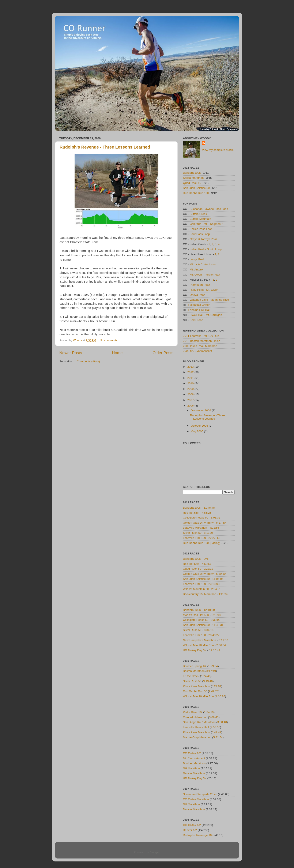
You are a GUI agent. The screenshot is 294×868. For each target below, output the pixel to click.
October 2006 (200, 426)
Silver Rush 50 (192, 533)
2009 (191, 389)
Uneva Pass (197, 295)
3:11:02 (223, 640)
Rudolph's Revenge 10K (198, 835)
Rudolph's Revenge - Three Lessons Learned (105, 147)
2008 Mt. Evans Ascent (197, 351)
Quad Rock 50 (192, 183)
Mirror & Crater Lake (203, 264)
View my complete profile (218, 150)
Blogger (155, 852)
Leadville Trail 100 (194, 538)
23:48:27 (214, 635)
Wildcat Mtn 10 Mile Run (198, 696)
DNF (207, 559)
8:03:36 (216, 518)
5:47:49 (217, 732)
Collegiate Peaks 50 (196, 518)
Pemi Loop (197, 320)
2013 (191, 367)
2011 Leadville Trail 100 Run (201, 336)
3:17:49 (211, 671)
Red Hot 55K (191, 513)
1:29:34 (213, 666)
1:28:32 (224, 594)
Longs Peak (197, 259)
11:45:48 (209, 508)
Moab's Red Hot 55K (196, 615)
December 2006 (201, 410)
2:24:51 (216, 589)
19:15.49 (215, 650)
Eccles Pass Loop (201, 229)
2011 (191, 378)
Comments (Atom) (88, 361)
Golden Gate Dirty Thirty (198, 523)
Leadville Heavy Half (196, 727)
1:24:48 (206, 676)
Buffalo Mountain (200, 219)
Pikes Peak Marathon (196, 686)
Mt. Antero (196, 270)
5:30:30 (221, 574)
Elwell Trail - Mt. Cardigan (206, 315)
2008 (191, 394)
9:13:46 (208, 681)
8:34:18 (209, 630)
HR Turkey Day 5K (195, 650)
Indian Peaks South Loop (206, 249)
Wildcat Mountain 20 (196, 589)
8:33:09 (216, 620)
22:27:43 (214, 538)
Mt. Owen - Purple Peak (205, 275)
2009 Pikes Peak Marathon (200, 346)
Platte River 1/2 (193, 712)
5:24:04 (217, 686)
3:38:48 (222, 722)
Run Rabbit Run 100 (196, 193)
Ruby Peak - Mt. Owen (204, 290)
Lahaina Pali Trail (199, 310)
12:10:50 (209, 610)
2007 (191, 400)
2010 (191, 383)
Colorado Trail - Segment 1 (207, 224)
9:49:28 (214, 691)
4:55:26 (206, 513)
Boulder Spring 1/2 (195, 666)
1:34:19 (209, 712)
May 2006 (197, 431)
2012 (191, 372)
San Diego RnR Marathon (199, 722)
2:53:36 (215, 727)
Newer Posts (71, 353)
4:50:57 (206, 564)
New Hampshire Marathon (199, 640)
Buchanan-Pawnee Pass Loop (209, 209)
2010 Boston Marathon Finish (201, 341)
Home (117, 353)
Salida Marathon (193, 178)
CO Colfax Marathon (196, 799)
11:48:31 (218, 625)
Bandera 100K (192, 508)
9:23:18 (208, 569)
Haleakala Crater (199, 305)
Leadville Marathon (195, 528)
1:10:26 (220, 696)
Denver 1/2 (190, 830)
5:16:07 (216, 615)
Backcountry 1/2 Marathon (200, 594)
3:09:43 (214, 717)
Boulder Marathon (194, 763)
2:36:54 (221, 645)
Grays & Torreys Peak (203, 239)
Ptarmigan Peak (200, 285)
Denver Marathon (194, 773)
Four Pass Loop (200, 234)
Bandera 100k (192, 173)
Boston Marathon (194, 671)
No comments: (109, 340)
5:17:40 (221, 523)
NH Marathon (191, 768)
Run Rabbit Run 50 (195, 691)
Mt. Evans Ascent (194, 758)
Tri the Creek (191, 676)
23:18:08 (214, 584)
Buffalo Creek (198, 214)
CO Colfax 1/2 (192, 753)
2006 (191, 406)
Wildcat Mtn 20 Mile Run (198, 645)
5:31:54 (218, 737)
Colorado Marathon (195, 717)
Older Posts (163, 353)
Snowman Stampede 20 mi (200, 794)
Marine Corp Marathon (197, 737)
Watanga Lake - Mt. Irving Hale (209, 300)
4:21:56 (214, 528)
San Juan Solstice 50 (196, 188)
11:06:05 (218, 579)
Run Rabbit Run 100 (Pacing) (201, 543)
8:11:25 (209, 533)
